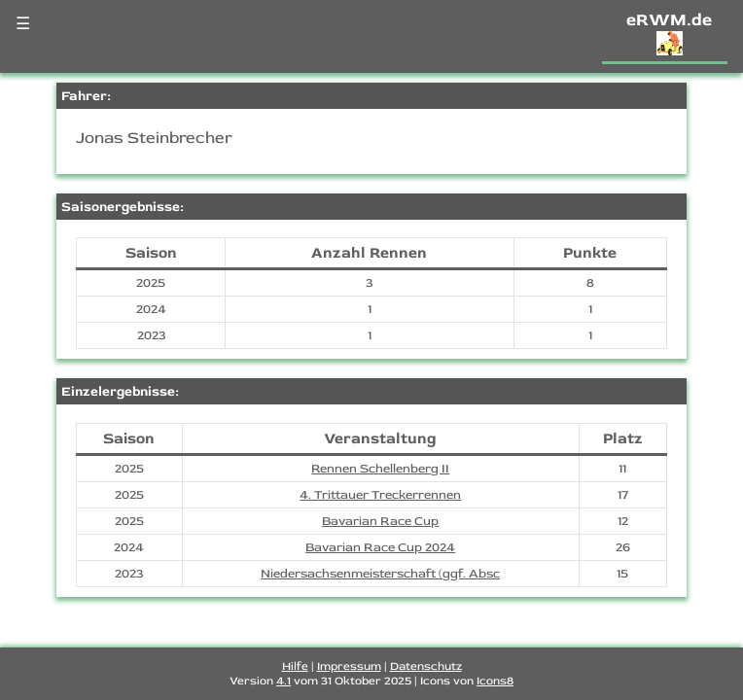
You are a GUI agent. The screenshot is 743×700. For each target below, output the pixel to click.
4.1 (283, 681)
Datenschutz (426, 666)
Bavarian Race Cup (380, 521)
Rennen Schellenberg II (380, 469)
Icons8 (495, 681)
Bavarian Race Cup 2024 (380, 547)
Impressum (349, 666)
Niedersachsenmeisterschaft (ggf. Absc (380, 574)
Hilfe (295, 666)
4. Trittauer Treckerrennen (380, 495)
